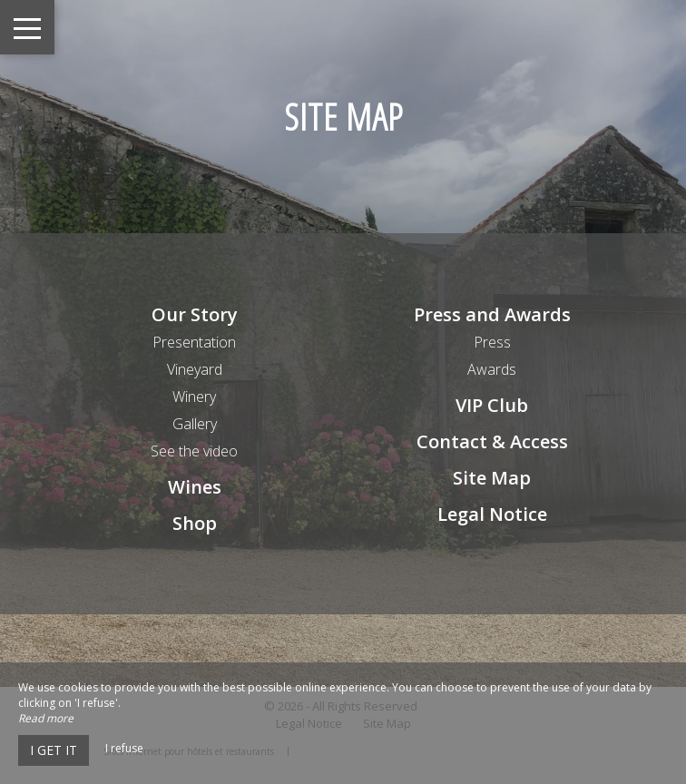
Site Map (492, 478)
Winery (194, 397)
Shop (195, 523)
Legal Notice (492, 514)
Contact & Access (492, 441)
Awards (492, 369)
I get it (54, 750)
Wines (195, 487)
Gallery (195, 424)
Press (492, 342)
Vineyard (195, 369)
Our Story (195, 314)
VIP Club (492, 405)
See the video (194, 451)
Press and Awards (492, 314)
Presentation (194, 342)
